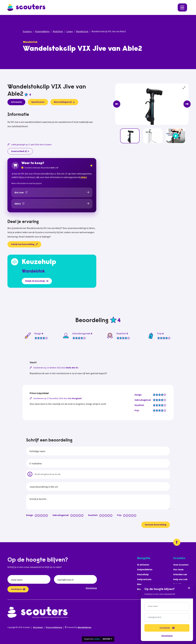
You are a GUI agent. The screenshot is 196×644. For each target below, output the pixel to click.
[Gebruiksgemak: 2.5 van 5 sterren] (76, 515)
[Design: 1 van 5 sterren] (37, 515)
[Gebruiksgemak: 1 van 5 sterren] (72, 515)
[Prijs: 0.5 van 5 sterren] (124, 515)
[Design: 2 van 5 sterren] (39, 515)
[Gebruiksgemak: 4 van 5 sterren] (80, 515)
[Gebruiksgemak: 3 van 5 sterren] (78, 515)
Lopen (70, 31)
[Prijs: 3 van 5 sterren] (130, 515)
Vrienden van (180, 574)
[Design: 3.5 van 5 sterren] (43, 515)
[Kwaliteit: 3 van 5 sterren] (106, 515)
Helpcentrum (144, 579)
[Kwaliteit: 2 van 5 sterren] (104, 515)
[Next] (187, 104)
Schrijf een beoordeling (24, 244)
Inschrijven (18, 589)
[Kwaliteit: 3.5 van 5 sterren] (108, 515)
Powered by (78, 627)
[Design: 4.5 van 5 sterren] (46, 515)
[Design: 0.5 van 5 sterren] (35, 515)
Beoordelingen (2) (64, 102)
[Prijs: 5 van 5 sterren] (136, 515)
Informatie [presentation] (16, 102)
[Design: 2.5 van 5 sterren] (41, 515)
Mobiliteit (58, 31)
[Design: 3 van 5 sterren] (42, 515)
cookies (97, 639)
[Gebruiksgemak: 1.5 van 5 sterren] (74, 515)
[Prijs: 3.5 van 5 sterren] (132, 515)
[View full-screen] (184, 88)
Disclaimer (38, 627)
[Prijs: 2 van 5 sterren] (128, 515)
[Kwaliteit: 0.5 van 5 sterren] (100, 515)
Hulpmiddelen (42, 31)
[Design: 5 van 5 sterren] (47, 515)
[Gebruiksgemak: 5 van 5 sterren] (83, 515)
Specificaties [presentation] (38, 102)
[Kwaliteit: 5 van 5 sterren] (112, 515)
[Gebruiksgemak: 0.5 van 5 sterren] (71, 515)
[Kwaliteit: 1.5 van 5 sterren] (102, 515)
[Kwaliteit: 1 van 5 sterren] (101, 515)
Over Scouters (181, 565)
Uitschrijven (91, 588)
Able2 (84, 177)
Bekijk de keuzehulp (37, 281)
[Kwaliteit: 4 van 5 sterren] (109, 515)
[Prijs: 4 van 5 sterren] (133, 515)
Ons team (178, 569)
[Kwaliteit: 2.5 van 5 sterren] (105, 515)
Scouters (27, 31)
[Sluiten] (189, 588)
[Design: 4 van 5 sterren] (45, 515)
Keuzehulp (143, 574)
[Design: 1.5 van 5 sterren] (38, 515)
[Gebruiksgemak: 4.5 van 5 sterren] (82, 515)
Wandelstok (82, 31)
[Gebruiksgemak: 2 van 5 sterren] (75, 515)
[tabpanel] (52, 124)
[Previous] (117, 104)
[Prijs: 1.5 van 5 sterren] (126, 515)
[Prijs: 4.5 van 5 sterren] (134, 515)
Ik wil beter (143, 565)
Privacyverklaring (54, 627)
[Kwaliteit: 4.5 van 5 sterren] (111, 515)
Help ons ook (180, 579)
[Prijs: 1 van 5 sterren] (125, 515)
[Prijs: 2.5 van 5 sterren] (129, 515)
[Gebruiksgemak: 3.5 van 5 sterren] (79, 515)
